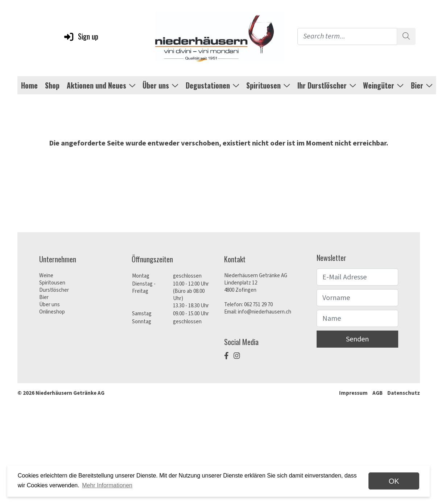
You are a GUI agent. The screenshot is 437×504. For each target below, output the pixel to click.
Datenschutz (404, 393)
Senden (357, 339)
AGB (378, 393)
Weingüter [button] (383, 85)
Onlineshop (52, 312)
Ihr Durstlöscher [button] (327, 85)
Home (29, 85)
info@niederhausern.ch (265, 312)
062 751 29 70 (258, 305)
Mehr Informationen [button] (107, 485)
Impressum (353, 393)
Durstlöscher (54, 290)
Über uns (50, 305)
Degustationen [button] (213, 85)
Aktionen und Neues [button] (101, 85)
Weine (46, 276)
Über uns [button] (160, 85)
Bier (44, 297)
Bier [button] (422, 85)
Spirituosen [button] (268, 85)
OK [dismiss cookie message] (394, 481)
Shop (52, 85)
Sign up (81, 36)
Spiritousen (52, 283)
